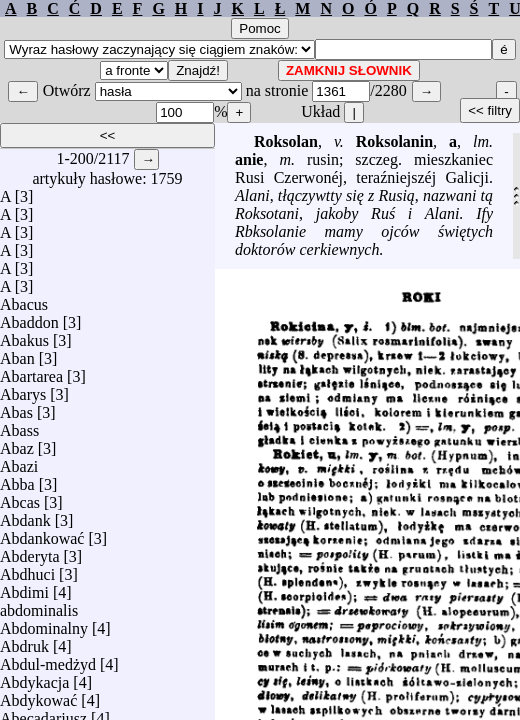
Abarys (23, 389)
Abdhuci (27, 569)
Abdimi (24, 587)
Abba (17, 479)
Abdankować (42, 533)
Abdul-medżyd (48, 659)
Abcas (20, 497)
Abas (16, 407)
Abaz (17, 443)
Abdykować (38, 695)
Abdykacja (34, 677)
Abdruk (24, 641)
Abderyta (30, 551)
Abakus (24, 335)
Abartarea (31, 371)
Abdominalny (44, 623)
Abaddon (29, 317)
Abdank (25, 515)
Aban (17, 353)
